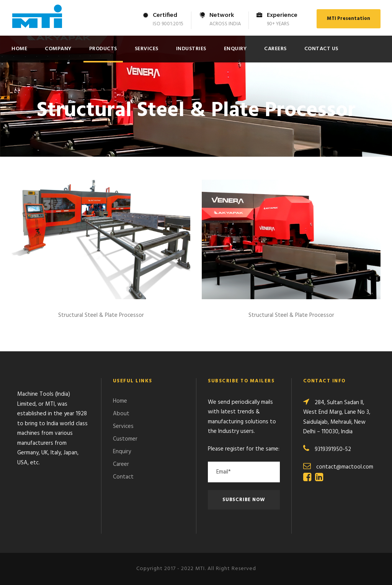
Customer (125, 439)
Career (121, 464)
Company (58, 49)
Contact (123, 477)
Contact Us (321, 49)
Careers (275, 49)
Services (147, 49)
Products (103, 49)
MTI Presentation (349, 19)
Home (19, 49)
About (121, 414)
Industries (191, 49)
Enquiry (235, 49)
